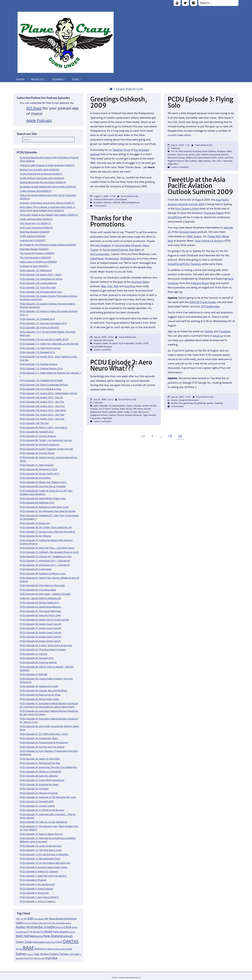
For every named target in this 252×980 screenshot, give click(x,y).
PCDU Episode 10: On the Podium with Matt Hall (45, 863)
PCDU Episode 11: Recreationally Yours (40, 859)
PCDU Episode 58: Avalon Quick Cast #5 (40, 624)
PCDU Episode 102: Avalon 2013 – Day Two (42, 415)
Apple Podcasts (39, 120)
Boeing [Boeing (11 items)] (60, 927)
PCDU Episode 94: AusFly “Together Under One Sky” (47, 449)
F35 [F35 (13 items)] (42, 932)
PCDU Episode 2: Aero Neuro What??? (39, 897)
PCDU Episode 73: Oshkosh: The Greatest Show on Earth (49, 552)
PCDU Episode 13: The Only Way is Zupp (41, 850)
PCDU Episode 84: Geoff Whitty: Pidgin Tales (43, 498)
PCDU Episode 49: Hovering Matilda (38, 662)
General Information (104, 199)
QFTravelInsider (210, 306)
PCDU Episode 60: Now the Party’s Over (40, 615)
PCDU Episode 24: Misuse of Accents (39, 793)
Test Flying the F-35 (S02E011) (35, 223)
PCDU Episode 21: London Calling (37, 806)
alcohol (174, 403)
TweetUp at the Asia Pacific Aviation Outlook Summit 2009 (200, 186)
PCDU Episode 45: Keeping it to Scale (39, 686)
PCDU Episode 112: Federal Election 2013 (41, 368)
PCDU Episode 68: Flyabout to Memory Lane (43, 573)
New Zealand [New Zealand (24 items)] (53, 936)
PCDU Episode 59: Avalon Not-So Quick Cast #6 (44, 620)
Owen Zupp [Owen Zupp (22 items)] (24, 942)
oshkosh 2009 (119, 202)
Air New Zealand (183, 151)
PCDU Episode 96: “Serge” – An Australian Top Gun (46, 440)
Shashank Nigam (214, 213)
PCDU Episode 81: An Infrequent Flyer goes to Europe (48, 511)
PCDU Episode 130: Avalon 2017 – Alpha (41, 275)
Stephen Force (121, 150)
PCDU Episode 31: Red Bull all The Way (40, 763)
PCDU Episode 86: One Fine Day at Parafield (43, 486)
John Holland (203, 155)
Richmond (143, 412)
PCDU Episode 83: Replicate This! (37, 503)
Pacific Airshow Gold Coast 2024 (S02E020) (42, 178)
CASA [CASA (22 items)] (67, 927)
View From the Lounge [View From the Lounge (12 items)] (34, 958)
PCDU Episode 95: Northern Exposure (39, 444)
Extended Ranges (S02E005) (34, 249)
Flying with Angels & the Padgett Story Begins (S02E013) (49, 215)
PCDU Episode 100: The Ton (34, 423)
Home (20, 79)
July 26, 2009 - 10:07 (181, 397)
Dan (110, 286)
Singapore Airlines (99, 415)
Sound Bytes (121, 199)
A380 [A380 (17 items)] (30, 919)
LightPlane (96, 259)
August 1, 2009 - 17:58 (105, 196)
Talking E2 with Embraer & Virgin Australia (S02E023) (47, 165)
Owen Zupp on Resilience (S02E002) (38, 262)
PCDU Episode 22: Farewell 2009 (37, 801)
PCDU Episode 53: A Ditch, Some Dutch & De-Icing (46, 645)
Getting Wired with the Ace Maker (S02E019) (43, 182)
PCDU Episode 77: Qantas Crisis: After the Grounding (47, 532)
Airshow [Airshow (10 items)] (27, 923)
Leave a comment (180, 167)
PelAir (214, 158)
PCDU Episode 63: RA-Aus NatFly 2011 (40, 603)
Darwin (115, 409)
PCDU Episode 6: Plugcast (33, 880)
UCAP (146, 343)
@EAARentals (128, 259)
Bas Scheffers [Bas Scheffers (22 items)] (48, 927)
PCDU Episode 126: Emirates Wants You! (41, 292)
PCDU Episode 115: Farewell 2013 (37, 352)
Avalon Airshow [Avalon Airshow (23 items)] (27, 927)
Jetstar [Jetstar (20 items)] (48, 931)
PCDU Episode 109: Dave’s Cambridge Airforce (44, 385)
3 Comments (100, 206)
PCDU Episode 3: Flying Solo (34, 893)
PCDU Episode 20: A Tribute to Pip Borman (42, 810)
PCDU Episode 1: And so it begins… (38, 901)
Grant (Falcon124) (129, 196)
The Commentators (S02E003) (35, 258)
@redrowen (112, 259)
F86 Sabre (138, 409)
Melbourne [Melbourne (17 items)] (36, 936)
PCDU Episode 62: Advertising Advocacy (40, 607)
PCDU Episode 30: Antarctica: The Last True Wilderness (48, 767)
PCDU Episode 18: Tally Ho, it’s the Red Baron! (44, 822)
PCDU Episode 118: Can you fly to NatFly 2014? (44, 339)
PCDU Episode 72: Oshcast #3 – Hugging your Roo (46, 556)
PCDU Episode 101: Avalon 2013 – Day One (42, 419)
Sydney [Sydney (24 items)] (21, 954)
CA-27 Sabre (105, 409)
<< (143, 436)
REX (187, 161)
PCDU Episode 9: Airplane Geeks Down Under (44, 867)
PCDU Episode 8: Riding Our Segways (39, 871)
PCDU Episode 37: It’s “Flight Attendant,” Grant (44, 734)
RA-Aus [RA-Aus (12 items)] (19, 949)
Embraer (172, 155)
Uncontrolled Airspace (128, 245)
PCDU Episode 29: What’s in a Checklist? (40, 772)
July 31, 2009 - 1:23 (180, 145)
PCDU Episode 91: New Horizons (37, 465)
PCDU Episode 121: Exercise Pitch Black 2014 (43, 323)
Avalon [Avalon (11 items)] (68, 923)
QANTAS (229, 158)
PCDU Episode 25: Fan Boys (34, 789)
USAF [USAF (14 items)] (76, 954)
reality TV (128, 412)
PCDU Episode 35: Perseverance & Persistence (44, 742)
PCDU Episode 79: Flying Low (35, 523)
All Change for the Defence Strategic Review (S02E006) (48, 245)
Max (104, 286)
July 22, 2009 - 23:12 (104, 399)
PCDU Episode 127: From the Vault (38, 287)
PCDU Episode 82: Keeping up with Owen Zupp (44, 507)
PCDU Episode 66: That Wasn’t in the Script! (42, 585)
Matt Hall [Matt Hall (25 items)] (22, 936)
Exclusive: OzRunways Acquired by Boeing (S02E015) (47, 203)
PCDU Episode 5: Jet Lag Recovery (37, 884)
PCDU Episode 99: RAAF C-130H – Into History (43, 427)
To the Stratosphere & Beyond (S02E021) (41, 174)
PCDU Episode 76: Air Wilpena (35, 536)
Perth (221, 158)
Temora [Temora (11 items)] (30, 954)
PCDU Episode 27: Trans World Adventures (42, 780)
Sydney (193, 161)
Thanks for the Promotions (111, 221)
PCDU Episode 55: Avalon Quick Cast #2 (40, 637)
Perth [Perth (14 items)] (59, 942)
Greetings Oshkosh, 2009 (118, 102)
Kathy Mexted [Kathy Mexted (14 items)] (60, 932)
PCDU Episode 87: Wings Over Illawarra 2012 (43, 482)
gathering (188, 403)
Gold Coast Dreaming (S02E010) (36, 228)
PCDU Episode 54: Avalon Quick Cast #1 (40, 641)
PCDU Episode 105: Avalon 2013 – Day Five (42, 402)
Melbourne (191, 158)
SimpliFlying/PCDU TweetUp (184, 264)
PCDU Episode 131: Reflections (36, 270)
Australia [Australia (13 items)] (61, 923)
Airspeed (98, 202)
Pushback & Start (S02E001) (34, 266)
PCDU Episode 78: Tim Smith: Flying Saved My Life (46, 527)
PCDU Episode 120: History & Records (39, 327)
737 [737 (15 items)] (18, 919)
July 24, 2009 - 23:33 (104, 337)
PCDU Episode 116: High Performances (40, 348)
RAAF (120, 412)
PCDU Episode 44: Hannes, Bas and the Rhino (43, 691)
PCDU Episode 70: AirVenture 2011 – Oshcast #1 (45, 565)
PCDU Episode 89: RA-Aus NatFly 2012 (40, 474)
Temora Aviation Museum (130, 415)
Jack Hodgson (103, 245)
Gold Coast (183, 155)
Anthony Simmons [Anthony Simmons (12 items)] (39, 923)
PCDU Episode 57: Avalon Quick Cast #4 (40, 628)
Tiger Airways (204, 161)
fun (180, 403)
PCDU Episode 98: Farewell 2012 (37, 432)
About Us (37, 79)
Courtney (130, 286)
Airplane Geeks (188, 232)
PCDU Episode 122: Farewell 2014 (37, 319)
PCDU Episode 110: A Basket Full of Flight (41, 380)
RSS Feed (34, 108)
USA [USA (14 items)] (71, 954)
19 (171, 436)
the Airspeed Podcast (115, 250)
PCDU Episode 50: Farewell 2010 (37, 658)
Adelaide (104, 406)
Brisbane (221, 151)
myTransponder (127, 343)
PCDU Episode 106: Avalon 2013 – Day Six (41, 397)
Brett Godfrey (209, 151)
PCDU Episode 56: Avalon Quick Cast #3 (40, 632)
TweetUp (219, 403)
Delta (229, 151)
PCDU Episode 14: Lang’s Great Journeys (41, 846)
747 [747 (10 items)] (22, 919)
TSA (214, 161)
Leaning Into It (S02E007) (33, 240)
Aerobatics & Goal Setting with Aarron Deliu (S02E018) (48, 187)
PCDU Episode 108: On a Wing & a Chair (40, 389)
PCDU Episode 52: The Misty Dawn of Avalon (43, 650)
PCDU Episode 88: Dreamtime (35, 478)
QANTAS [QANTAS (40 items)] (71, 941)
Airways (137, 406)
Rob (116, 286)
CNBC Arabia (194, 236)
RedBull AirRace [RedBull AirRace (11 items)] (60, 949)
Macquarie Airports (219, 155)
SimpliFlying (175, 217)
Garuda (147, 409)
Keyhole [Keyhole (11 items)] (72, 932)
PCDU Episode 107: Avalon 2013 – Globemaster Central (48, 393)
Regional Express (176, 161)
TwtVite (209, 331)
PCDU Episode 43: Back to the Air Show (40, 695)
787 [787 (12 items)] (25, 919)
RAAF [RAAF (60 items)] (28, 948)
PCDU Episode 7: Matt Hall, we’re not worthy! (43, 876)
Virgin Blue (173, 164)
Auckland (197, 151)
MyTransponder (100, 254)
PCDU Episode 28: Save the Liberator (39, 776)
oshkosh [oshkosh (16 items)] (68, 936)
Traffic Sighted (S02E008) (33, 236)
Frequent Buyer (200, 283)
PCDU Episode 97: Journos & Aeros (38, 436)
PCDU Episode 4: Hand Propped (36, 889)
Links (75, 79)
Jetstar (192, 155)
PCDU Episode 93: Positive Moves (37, 453)
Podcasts (176, 148)
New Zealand (204, 158)
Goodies (58, 79)
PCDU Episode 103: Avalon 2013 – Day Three (43, 410)
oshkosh (107, 202)
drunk (129, 409)
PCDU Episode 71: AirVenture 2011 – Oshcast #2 (45, 561)
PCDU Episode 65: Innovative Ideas (38, 590)
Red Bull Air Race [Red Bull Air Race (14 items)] (43, 949)
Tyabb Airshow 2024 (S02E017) (36, 191)
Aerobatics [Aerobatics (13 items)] (39, 919)
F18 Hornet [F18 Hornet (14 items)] (34, 932)
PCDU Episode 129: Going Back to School (41, 279)
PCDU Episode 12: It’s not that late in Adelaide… (45, 854)
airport (129, 406)
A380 (96, 406)
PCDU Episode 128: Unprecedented (38, 283)
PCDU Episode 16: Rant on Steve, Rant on (41, 834)
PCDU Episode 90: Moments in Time (38, 469)
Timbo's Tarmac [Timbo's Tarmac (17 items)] (59, 954)
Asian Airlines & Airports (209, 241)
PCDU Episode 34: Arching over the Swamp (42, 747)
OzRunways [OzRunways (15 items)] (39, 942)
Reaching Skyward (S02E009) (35, 232)
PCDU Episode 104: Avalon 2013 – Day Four (42, 406)
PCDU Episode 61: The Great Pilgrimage (40, 611)
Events (175, 400)
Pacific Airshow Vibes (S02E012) (36, 219)
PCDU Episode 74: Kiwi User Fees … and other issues (47, 548)
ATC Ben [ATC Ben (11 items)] (52, 923)
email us (218, 336)
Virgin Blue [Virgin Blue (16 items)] (51, 958)
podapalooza (133, 202)
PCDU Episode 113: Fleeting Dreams (39, 364)
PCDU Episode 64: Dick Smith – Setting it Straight (45, 594)
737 (173, 151)
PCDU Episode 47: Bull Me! (34, 674)
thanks (139, 343)
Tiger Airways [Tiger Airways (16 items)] (42, 954)
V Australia (227, 161)
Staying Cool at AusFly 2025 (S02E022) (39, 170)
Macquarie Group (176, 158)
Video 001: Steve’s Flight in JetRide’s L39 (40, 598)
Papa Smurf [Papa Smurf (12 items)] (51, 942)
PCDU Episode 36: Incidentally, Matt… (39, 738)
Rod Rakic (135, 250)
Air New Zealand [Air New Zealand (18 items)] (55, 918)
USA (219, 161)
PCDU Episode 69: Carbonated (36, 569)
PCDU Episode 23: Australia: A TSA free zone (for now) (48, 797)
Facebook (225, 331)
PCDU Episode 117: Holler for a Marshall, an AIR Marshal (49, 344)
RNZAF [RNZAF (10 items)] (70, 949)
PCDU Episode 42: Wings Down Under (39, 699)
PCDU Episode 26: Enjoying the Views (39, 784)
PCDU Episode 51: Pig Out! (34, 654)
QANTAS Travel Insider (203, 302)
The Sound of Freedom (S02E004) (37, 253)
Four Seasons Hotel (187, 209)
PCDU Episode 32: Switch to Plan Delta (40, 759)
